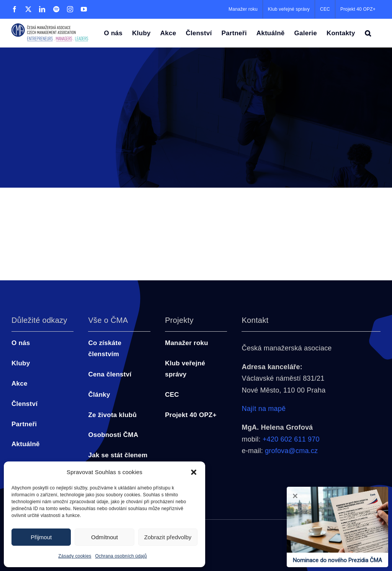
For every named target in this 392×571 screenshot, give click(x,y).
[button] (194, 472)
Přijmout (41, 537)
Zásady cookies (75, 556)
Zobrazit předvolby (168, 537)
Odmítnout (105, 537)
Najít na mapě (264, 409)
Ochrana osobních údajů (121, 556)
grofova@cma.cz (291, 451)
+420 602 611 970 (291, 439)
